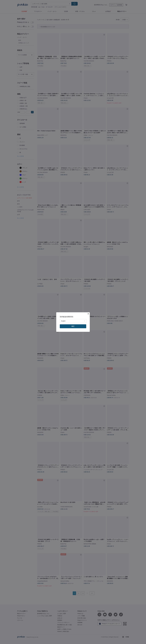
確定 (73, 326)
